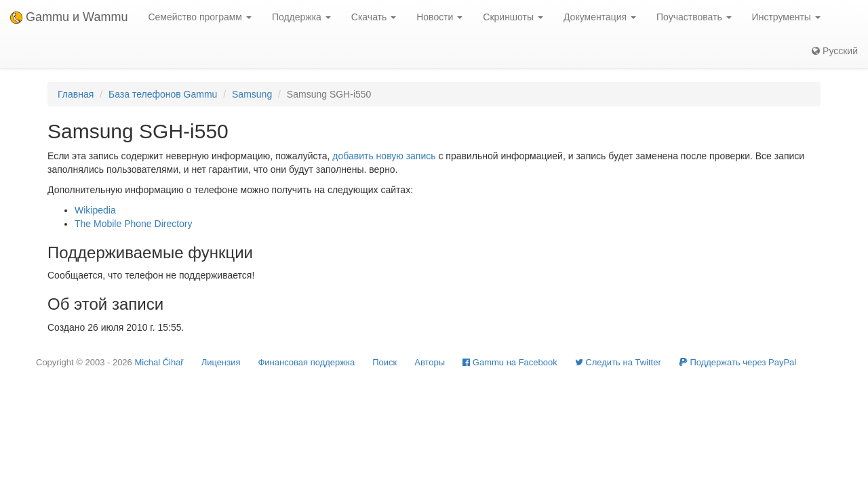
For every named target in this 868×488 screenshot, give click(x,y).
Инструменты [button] (786, 17)
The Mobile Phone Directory (134, 224)
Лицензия (221, 362)
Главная (76, 94)
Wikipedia (95, 210)
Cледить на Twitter (618, 362)
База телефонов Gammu (163, 94)
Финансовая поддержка (306, 362)
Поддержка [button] (301, 17)
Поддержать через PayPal (737, 362)
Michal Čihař (159, 362)
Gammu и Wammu (69, 17)
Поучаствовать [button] (694, 17)
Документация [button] (600, 17)
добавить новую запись (384, 156)
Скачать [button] (374, 17)
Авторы (430, 362)
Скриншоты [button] (513, 17)
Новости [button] (439, 17)
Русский (835, 51)
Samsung (252, 94)
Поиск (384, 362)
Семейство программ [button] (199, 17)
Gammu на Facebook (510, 362)
